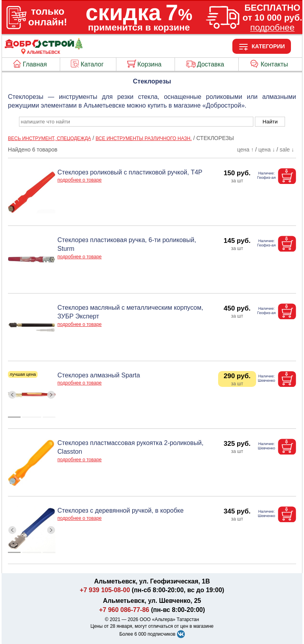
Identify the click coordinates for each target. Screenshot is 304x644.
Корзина (149, 64)
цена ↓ (267, 150)
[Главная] (44, 47)
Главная (35, 64)
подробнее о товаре (80, 180)
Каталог (92, 64)
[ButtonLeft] (12, 395)
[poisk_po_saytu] (136, 122)
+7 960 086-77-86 (124, 610)
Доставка (210, 64)
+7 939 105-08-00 (105, 590)
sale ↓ (287, 150)
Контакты (275, 64)
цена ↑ (245, 150)
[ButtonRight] (51, 395)
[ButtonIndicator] (32, 415)
